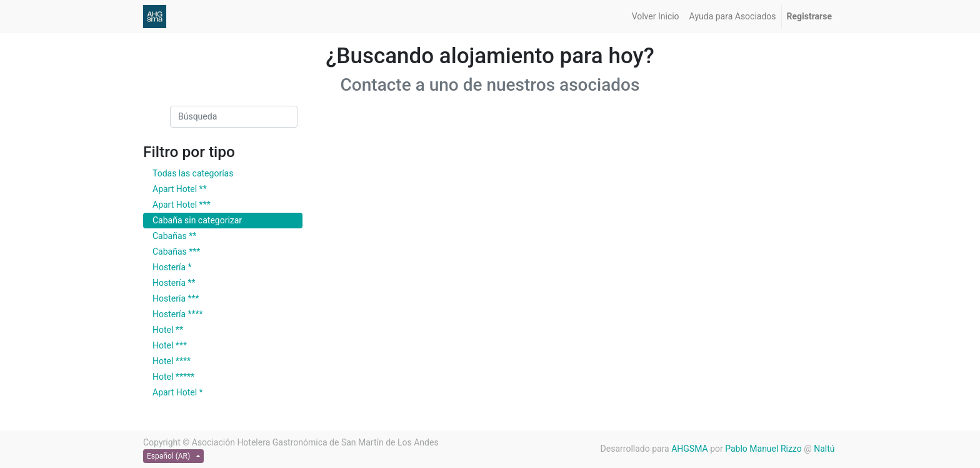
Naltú (825, 449)
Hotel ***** (173, 377)
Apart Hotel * (178, 392)
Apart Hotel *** (182, 205)
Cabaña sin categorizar (197, 220)
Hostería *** (176, 298)
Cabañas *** (176, 252)
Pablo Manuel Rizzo (763, 449)
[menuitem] (656, 17)
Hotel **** (172, 361)
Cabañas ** (174, 236)
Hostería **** (178, 314)
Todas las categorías (193, 173)
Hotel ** (168, 330)
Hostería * (172, 267)
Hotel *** (170, 345)
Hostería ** (174, 283)
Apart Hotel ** (180, 189)
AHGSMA (689, 449)
